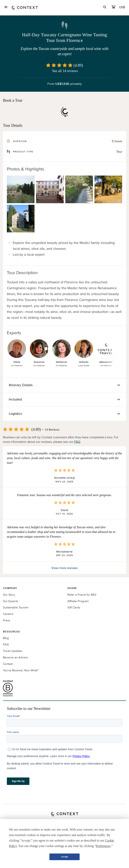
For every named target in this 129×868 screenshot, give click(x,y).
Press (7, 620)
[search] (105, 8)
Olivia (17, 362)
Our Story (9, 595)
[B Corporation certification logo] (64, 688)
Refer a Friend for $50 (82, 595)
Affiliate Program (78, 601)
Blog (6, 638)
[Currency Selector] (122, 7)
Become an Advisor (16, 657)
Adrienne (61, 362)
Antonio (84, 362)
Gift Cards (74, 607)
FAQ (77, 442)
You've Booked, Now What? (21, 670)
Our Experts (10, 601)
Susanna (39, 362)
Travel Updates (13, 651)
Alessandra (106, 362)
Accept (64, 857)
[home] (25, 8)
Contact (8, 664)
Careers (8, 614)
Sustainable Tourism (16, 607)
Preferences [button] (103, 846)
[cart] (113, 8)
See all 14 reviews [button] (65, 71)
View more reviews (64, 568)
